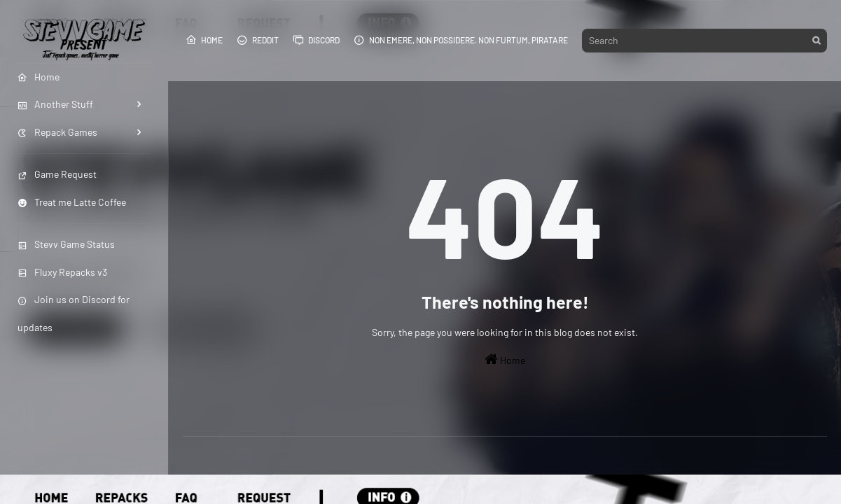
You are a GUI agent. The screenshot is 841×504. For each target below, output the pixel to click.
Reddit (258, 40)
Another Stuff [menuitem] (55, 104)
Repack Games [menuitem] (57, 132)
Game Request (57, 174)
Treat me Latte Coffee (72, 202)
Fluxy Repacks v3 (62, 272)
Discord (316, 40)
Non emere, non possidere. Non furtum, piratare (461, 40)
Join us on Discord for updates (74, 313)
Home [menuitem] (39, 77)
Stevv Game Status (66, 244)
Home (204, 40)
